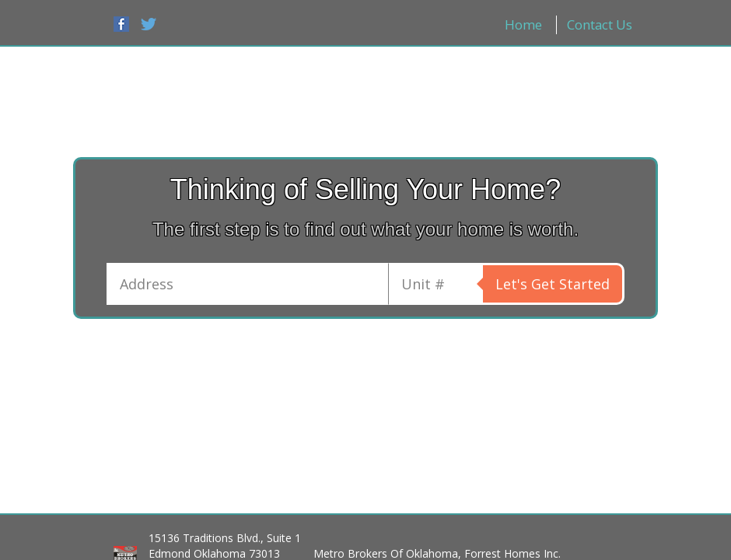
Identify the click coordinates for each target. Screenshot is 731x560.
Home (523, 24)
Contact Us (600, 24)
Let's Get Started (553, 284)
